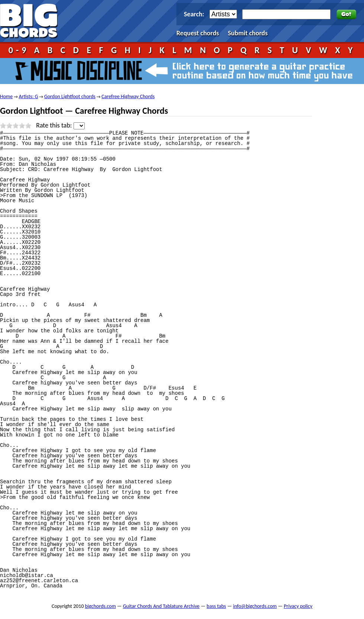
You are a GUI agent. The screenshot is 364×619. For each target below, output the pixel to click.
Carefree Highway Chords (128, 96)
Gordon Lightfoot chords (70, 96)
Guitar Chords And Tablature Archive (161, 606)
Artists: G (29, 96)
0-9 (19, 50)
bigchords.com (32, 21)
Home (6, 96)
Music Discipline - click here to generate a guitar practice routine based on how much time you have (182, 71)
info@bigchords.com (255, 606)
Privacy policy (298, 606)
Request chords (198, 33)
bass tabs (216, 606)
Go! (346, 14)
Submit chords (248, 33)
